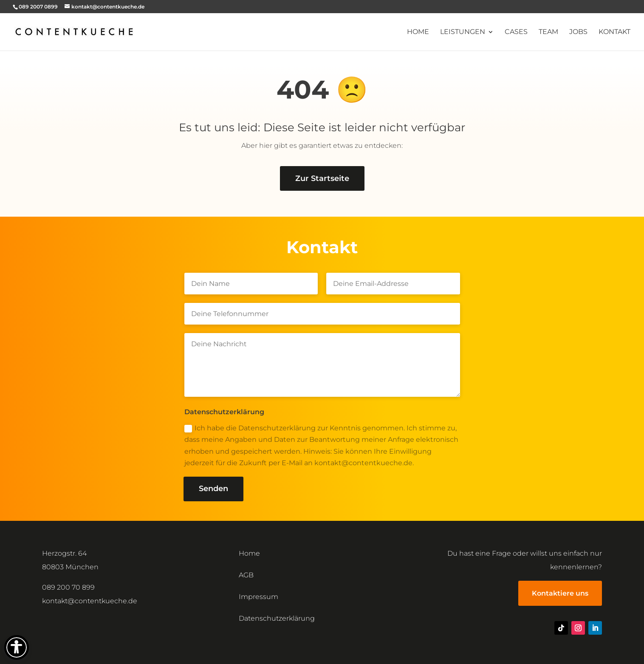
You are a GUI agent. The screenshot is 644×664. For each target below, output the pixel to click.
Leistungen (463, 32)
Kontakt (614, 32)
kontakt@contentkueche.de (90, 601)
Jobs (578, 32)
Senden (213, 489)
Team (548, 32)
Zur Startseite (322, 178)
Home (418, 32)
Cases (516, 32)
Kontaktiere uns (560, 593)
